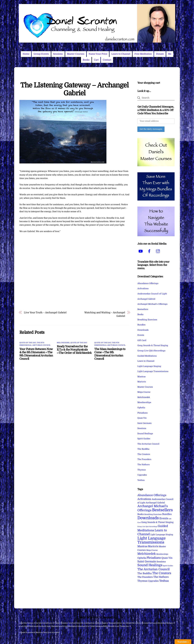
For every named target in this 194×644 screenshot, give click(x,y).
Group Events (41, 54)
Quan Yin (142, 418)
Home (26, 54)
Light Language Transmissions (153, 371)
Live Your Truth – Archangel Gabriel (45, 312)
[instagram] (158, 251)
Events (141, 335)
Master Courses (76, 54)
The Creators (144, 454)
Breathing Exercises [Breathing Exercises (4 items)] (153, 514)
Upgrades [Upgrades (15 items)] (153, 581)
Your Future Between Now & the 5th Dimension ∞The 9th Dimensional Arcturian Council (36, 354)
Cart (96, 60)
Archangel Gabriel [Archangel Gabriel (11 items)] (155, 503)
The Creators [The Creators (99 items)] (162, 573)
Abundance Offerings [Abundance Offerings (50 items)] (152, 495)
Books (86, 60)
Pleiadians (143, 413)
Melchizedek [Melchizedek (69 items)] (147, 554)
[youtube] (141, 251)
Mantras (142, 377)
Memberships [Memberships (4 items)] (162, 554)
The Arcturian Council (148, 444)
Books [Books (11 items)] (141, 514)
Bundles (141, 325)
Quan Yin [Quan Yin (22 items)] (167, 558)
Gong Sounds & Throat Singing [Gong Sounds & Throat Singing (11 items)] (157, 522)
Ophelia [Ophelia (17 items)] (142, 558)
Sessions (58, 54)
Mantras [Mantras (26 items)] (142, 546)
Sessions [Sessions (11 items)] (161, 562)
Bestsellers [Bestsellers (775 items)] (162, 510)
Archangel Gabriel (146, 299)
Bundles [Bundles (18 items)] (167, 514)
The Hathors (144, 465)
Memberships (144, 402)
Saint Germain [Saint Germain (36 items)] (147, 561)
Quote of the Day (28, 343)
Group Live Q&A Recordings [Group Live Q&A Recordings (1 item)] (147, 527)
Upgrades (142, 475)
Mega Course (144, 392)
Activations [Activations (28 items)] (144, 499)
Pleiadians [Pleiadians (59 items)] (154, 558)
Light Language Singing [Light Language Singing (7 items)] (162, 535)
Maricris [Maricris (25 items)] (153, 546)
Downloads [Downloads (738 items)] (148, 518)
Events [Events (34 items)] (164, 518)
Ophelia (141, 408)
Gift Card (142, 340)
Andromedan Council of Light (152, 294)
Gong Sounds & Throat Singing (153, 345)
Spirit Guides (144, 439)
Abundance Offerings (148, 283)
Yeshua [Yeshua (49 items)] (164, 581)
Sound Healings (145, 434)
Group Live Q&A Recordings (151, 351)
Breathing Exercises (147, 320)
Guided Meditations (147, 356)
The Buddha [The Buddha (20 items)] (145, 573)
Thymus (142, 470)
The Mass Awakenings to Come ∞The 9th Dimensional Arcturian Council (110, 354)
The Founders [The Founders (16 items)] (145, 577)
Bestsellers (143, 309)
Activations (143, 288)
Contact (107, 60)
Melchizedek (63, 343)
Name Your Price (98, 54)
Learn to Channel (121, 54)
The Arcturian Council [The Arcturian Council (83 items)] (154, 569)
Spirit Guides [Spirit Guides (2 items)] (168, 566)
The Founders (144, 459)
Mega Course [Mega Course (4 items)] (152, 550)
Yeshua (141, 480)
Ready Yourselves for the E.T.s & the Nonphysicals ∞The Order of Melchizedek (74, 350)
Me (170, 54)
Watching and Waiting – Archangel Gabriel (105, 314)
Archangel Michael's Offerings (152, 304)
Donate (160, 54)
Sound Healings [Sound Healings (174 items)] (150, 565)
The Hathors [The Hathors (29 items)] (161, 577)
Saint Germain (144, 423)
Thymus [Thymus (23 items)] (142, 581)
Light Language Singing (149, 366)
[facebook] (150, 251)
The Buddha (143, 449)
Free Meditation (143, 54)
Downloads (143, 330)
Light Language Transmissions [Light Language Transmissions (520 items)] (151, 540)
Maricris (142, 382)
